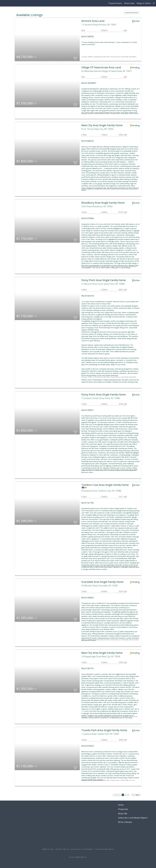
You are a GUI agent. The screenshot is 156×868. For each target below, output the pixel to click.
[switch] (75, 58)
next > (138, 795)
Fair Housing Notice (105, 849)
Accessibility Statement (82, 849)
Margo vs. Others (144, 3)
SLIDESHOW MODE (131, 13)
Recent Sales (129, 3)
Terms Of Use (48, 849)
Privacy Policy (62, 849)
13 (133, 795)
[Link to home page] (3, 3)
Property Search (115, 3)
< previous (117, 795)
